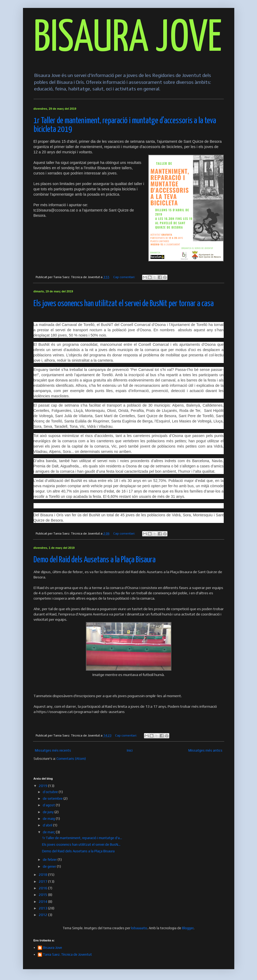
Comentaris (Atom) (71, 759)
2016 (43, 888)
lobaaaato (139, 928)
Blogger (188, 928)
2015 (43, 895)
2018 (43, 875)
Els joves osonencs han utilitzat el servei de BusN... (81, 845)
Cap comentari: (125, 277)
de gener (50, 866)
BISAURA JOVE (128, 39)
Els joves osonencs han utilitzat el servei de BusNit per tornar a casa (124, 304)
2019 (43, 786)
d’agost (49, 805)
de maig (49, 819)
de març (49, 832)
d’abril (48, 825)
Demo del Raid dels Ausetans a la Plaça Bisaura (95, 560)
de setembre (53, 799)
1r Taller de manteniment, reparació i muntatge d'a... (82, 838)
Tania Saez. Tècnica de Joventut (67, 954)
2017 (43, 882)
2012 (43, 915)
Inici (130, 750)
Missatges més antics (205, 750)
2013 (43, 908)
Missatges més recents (53, 750)
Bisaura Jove (53, 948)
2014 (43, 902)
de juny (49, 812)
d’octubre (51, 792)
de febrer (50, 860)
